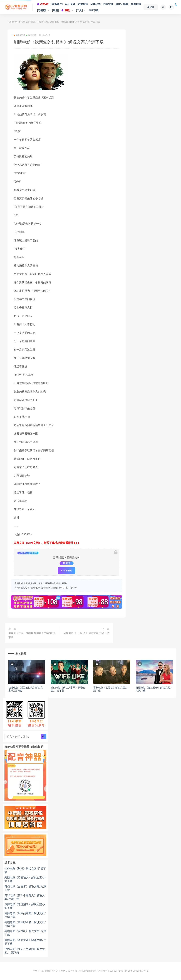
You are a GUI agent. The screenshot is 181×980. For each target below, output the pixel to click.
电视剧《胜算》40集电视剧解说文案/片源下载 (32, 635)
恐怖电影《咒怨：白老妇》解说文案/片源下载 (25, 951)
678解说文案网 (27, 22)
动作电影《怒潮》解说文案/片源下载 (25, 870)
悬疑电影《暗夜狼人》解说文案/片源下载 (25, 879)
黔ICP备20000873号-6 (136, 971)
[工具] (80, 10)
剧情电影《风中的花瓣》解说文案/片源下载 (25, 915)
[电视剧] (42, 10)
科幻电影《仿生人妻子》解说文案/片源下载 (68, 689)
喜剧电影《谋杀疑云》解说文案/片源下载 (153, 689)
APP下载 (93, 10)
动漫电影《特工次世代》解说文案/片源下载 (26, 689)
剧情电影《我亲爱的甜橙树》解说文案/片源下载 (54, 588)
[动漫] (55, 10)
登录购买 (66, 571)
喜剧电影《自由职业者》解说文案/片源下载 (25, 924)
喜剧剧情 (136, 4)
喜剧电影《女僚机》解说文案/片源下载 (111, 689)
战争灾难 (108, 4)
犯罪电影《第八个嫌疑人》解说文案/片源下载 (25, 897)
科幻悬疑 (70, 4)
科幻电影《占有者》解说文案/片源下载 (25, 888)
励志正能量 (122, 4)
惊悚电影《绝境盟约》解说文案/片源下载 (25, 906)
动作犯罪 (96, 4)
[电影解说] (57, 4)
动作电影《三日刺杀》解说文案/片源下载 (86, 633)
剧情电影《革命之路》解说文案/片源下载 (25, 942)
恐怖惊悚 (83, 4)
